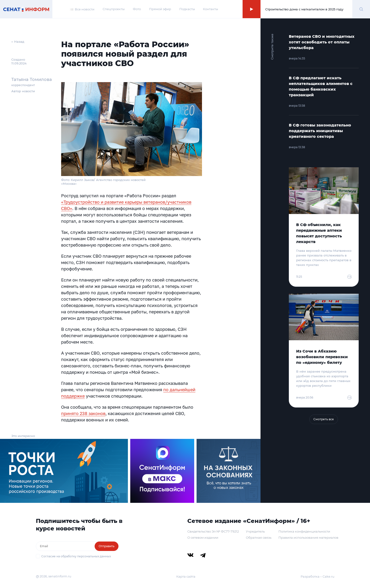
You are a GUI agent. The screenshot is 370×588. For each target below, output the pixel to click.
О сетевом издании (203, 538)
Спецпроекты (114, 9)
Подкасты (187, 9)
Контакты (210, 9)
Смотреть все (324, 419)
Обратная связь (259, 538)
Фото (137, 9)
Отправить (107, 546)
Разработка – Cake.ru (317, 576)
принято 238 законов (83, 413)
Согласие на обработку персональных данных (76, 556)
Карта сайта (186, 576)
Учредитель (255, 531)
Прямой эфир (160, 9)
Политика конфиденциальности (304, 531)
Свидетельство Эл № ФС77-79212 (213, 531)
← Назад (18, 42)
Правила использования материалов (308, 538)
